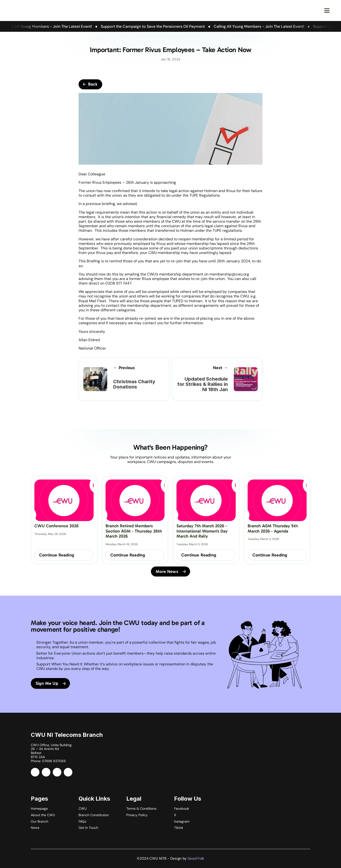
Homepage (39, 809)
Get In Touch (88, 828)
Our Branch (40, 821)
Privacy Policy (137, 815)
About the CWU (43, 815)
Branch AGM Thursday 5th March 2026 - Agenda (273, 528)
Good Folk (196, 858)
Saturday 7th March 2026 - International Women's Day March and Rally (203, 531)
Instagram (182, 821)
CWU (83, 809)
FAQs (82, 821)
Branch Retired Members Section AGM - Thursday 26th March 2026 (134, 531)
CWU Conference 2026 (56, 526)
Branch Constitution (94, 815)
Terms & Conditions (141, 809)
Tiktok (179, 828)
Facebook (182, 809)
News (35, 828)
